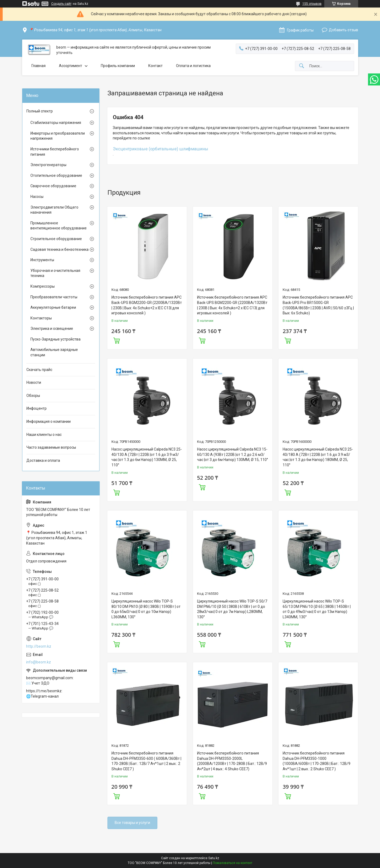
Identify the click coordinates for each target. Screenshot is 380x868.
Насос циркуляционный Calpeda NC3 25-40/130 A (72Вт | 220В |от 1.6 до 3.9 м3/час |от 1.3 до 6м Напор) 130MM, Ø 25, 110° (147, 457)
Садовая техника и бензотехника (59, 249)
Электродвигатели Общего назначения (54, 210)
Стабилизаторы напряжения (56, 123)
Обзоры (33, 396)
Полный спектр (40, 111)
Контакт (155, 66)
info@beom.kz (39, 662)
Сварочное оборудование (53, 186)
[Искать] (302, 66)
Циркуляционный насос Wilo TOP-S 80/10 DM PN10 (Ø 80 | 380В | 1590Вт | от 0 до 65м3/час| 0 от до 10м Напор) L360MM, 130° (146, 609)
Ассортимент (71, 66)
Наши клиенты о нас (44, 435)
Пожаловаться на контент (233, 863)
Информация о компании (49, 421)
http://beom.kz (39, 646)
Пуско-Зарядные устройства (55, 339)
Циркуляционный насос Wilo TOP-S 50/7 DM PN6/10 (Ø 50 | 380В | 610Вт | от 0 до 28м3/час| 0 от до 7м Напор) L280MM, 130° (232, 609)
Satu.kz (214, 858)
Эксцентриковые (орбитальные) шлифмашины (161, 149)
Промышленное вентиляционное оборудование (59, 226)
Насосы (37, 197)
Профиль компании (118, 66)
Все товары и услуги (132, 823)
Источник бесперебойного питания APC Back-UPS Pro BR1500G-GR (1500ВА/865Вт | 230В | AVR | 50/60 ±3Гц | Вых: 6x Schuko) (318, 305)
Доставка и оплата (43, 460)
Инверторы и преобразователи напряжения (58, 136)
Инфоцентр (37, 408)
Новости (34, 382)
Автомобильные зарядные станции (54, 352)
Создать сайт (61, 4)
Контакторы (41, 318)
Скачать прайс (39, 370)
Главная (39, 66)
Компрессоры (43, 286)
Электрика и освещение (52, 329)
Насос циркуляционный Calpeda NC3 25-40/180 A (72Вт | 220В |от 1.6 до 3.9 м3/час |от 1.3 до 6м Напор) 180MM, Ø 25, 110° (318, 457)
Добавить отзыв (343, 30)
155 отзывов (312, 4)
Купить (117, 340)
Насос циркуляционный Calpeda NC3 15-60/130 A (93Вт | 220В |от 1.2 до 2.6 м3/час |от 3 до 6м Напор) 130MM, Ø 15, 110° (233, 454)
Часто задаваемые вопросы (51, 447)
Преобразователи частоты (54, 297)
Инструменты (42, 260)
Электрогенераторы (48, 165)
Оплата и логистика (193, 66)
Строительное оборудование (56, 239)
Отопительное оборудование (56, 175)
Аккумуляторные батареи (53, 307)
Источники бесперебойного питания (55, 152)
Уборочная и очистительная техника (55, 273)
